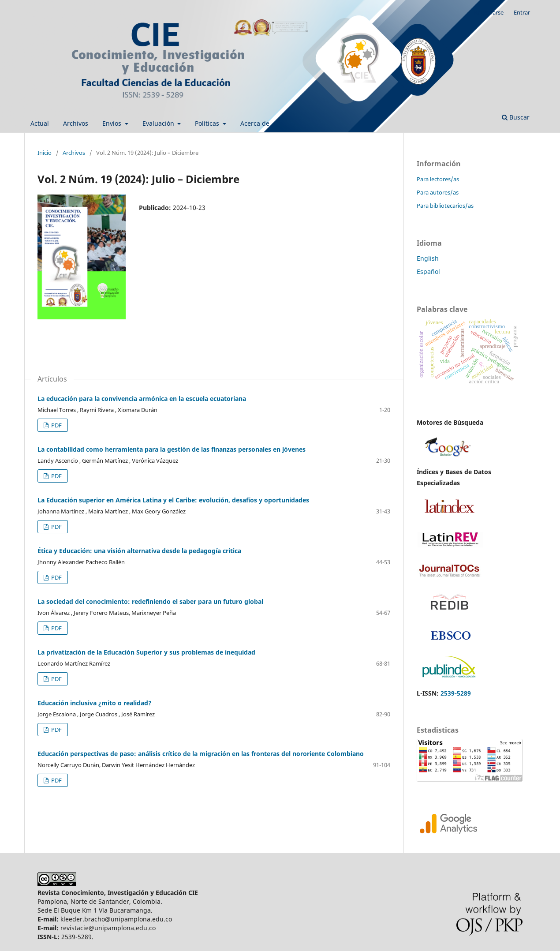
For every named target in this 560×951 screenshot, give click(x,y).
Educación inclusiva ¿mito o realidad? (95, 703)
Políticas (208, 123)
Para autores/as (438, 192)
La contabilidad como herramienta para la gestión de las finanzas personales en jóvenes (172, 449)
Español (428, 271)
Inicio (45, 153)
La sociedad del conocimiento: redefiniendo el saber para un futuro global (150, 601)
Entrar (522, 12)
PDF (56, 425)
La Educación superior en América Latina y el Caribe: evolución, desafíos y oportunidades (173, 500)
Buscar (516, 117)
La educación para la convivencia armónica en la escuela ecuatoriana (142, 399)
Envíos (113, 123)
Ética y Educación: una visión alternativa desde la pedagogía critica (139, 551)
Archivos (76, 123)
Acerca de (256, 123)
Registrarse (489, 12)
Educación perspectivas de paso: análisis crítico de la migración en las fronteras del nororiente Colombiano (201, 754)
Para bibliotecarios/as (445, 206)
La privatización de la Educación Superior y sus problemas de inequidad (146, 652)
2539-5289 (456, 693)
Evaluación (159, 123)
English (428, 258)
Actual (40, 123)
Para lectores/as (438, 179)
